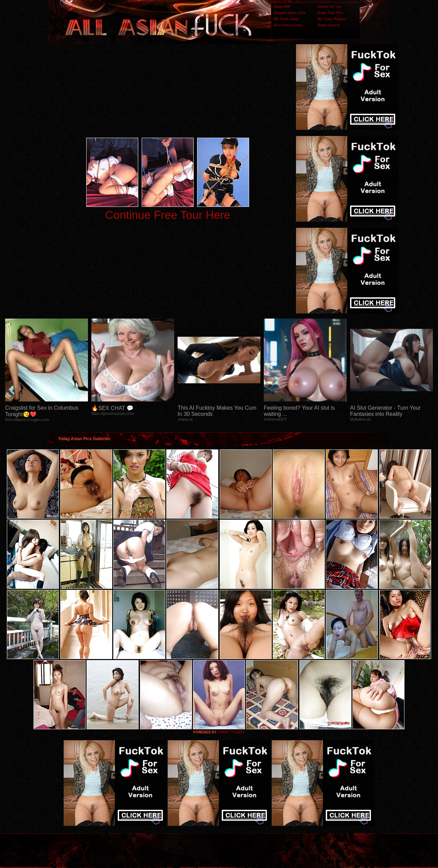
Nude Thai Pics (330, 13)
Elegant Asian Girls (290, 13)
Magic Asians (329, 25)
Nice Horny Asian (288, 25)
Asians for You (330, 7)
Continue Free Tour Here (168, 215)
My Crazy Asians (332, 19)
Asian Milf (282, 7)
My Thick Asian (286, 19)
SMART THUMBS (231, 732)
